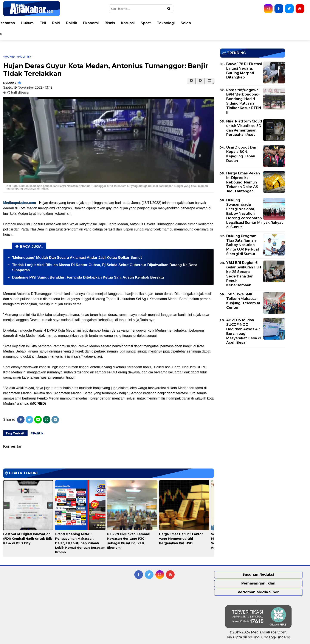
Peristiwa (36, 23)
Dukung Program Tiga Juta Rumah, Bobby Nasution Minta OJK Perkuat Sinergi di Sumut (243, 245)
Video (31, 34)
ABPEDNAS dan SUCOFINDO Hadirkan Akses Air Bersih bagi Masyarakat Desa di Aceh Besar (244, 331)
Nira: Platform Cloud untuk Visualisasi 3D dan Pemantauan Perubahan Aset (244, 128)
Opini (15, 34)
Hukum (138, 23)
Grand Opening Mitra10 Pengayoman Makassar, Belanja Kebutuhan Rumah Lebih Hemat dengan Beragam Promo (80, 543)
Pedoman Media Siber (258, 592)
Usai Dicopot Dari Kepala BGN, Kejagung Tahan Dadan (242, 154)
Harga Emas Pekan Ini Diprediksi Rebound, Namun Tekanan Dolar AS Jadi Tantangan (243, 182)
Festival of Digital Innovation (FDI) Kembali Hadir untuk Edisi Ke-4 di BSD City (28, 539)
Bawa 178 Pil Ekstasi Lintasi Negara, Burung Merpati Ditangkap (244, 71)
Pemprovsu (84, 34)
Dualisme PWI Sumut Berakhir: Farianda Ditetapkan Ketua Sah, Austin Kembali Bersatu (88, 277)
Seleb (296, 23)
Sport (256, 23)
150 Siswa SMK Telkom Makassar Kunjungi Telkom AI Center (243, 301)
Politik (182, 23)
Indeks (106, 34)
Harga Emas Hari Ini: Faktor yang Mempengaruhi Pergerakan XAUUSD (181, 539)
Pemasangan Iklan (258, 583)
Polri (167, 23)
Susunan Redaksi (258, 574)
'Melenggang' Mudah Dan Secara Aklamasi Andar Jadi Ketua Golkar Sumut (77, 258)
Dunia (55, 23)
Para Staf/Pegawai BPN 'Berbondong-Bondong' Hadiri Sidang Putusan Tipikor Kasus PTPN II (244, 101)
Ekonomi (201, 23)
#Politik (37, 433)
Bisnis (220, 23)
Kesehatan (116, 23)
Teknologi (276, 23)
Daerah (94, 23)
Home (16, 23)
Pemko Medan (55, 34)
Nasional (74, 23)
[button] (209, 81)
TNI (153, 23)
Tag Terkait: (15, 433)
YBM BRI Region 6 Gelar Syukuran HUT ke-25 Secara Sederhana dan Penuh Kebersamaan (244, 274)
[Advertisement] (253, 381)
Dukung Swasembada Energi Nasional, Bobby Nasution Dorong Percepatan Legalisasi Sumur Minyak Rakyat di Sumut (255, 214)
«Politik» (24, 56)
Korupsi (238, 23)
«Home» (9, 56)
